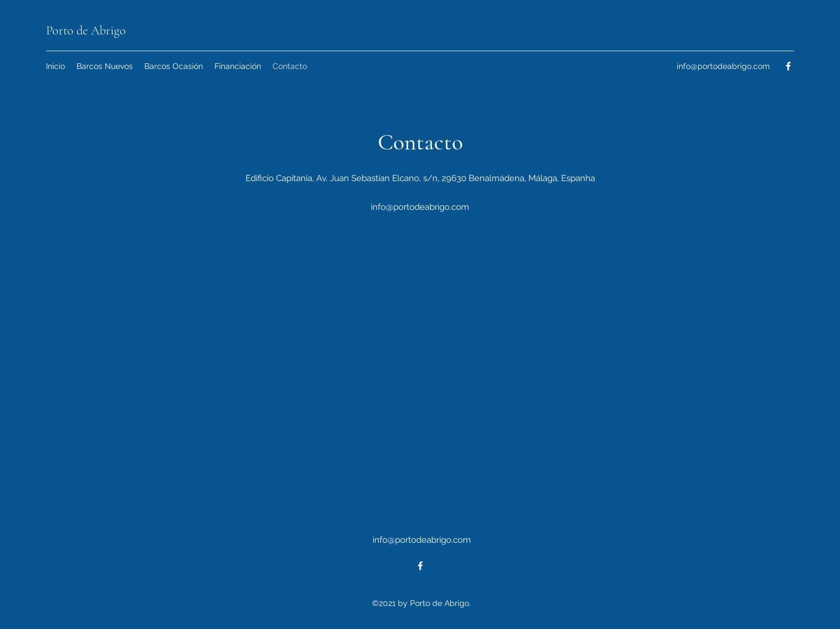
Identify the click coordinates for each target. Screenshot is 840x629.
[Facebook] (788, 66)
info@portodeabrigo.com (723, 66)
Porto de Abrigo (86, 30)
